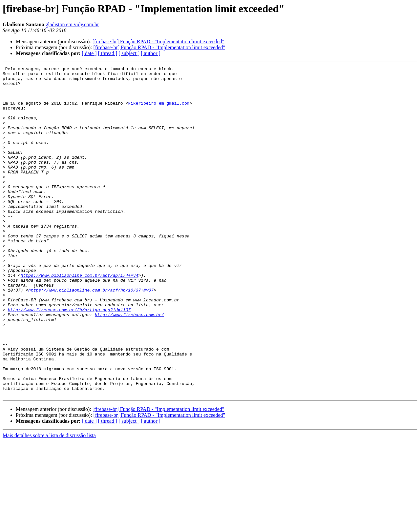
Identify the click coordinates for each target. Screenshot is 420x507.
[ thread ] (108, 53)
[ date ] (89, 53)
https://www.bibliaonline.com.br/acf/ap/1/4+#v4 (80, 317)
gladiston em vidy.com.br (72, 24)
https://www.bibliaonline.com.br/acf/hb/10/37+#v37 (91, 335)
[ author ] (151, 53)
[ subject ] (129, 53)
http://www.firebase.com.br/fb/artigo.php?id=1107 (69, 359)
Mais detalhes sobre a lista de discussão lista (49, 501)
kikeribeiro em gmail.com (159, 111)
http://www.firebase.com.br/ (129, 365)
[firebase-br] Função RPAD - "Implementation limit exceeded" (158, 41)
